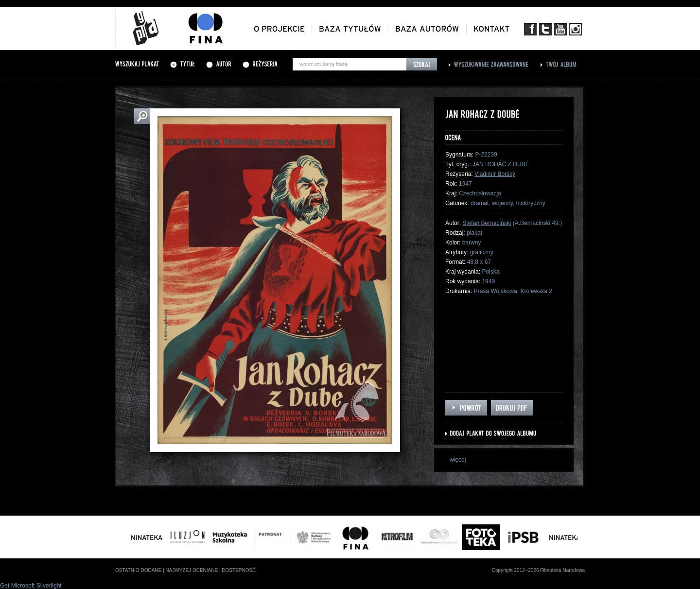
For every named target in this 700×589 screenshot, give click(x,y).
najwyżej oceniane (192, 570)
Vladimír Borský (495, 174)
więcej (458, 460)
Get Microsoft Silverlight (31, 586)
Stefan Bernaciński (487, 223)
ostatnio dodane (138, 570)
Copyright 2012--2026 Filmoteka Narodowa (538, 570)
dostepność (239, 570)
